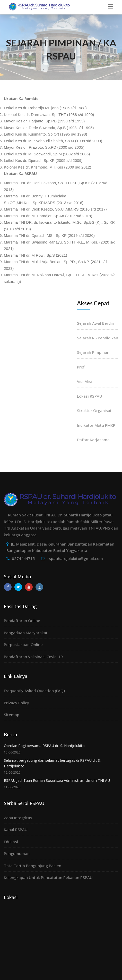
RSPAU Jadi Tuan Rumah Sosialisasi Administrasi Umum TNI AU (57, 780)
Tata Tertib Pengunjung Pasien (33, 866)
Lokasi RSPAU (90, 396)
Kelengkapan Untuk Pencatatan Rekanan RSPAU (48, 877)
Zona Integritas (18, 818)
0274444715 (23, 558)
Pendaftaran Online (22, 621)
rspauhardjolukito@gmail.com (75, 558)
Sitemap (12, 715)
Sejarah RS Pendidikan (98, 338)
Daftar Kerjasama (93, 440)
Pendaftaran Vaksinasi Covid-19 (33, 657)
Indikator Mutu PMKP (96, 425)
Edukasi (11, 842)
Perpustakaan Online (23, 644)
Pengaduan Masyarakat (26, 633)
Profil (82, 367)
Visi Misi (84, 381)
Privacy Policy (16, 703)
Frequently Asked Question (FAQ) (34, 691)
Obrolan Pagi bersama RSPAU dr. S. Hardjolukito (44, 746)
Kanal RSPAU (16, 830)
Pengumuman (17, 853)
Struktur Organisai (94, 411)
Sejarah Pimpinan (93, 352)
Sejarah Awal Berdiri (96, 323)
